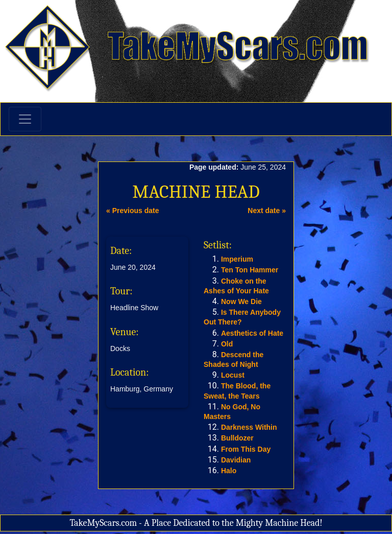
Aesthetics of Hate (252, 333)
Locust (233, 375)
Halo (229, 471)
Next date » (267, 211)
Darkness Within (249, 427)
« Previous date (133, 211)
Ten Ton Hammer (250, 270)
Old (227, 344)
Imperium (237, 259)
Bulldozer (237, 438)
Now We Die (241, 301)
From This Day (246, 449)
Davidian (236, 460)
